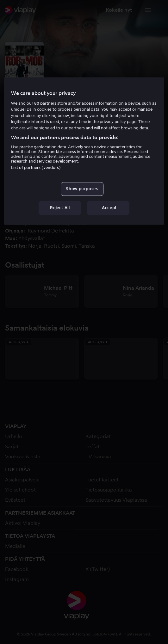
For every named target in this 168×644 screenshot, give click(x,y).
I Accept (108, 208)
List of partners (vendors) (36, 167)
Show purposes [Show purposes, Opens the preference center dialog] (82, 189)
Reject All (60, 208)
